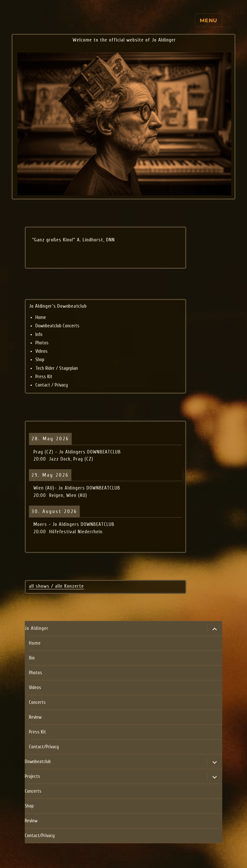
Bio (32, 658)
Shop (40, 360)
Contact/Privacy (44, 747)
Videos (41, 351)
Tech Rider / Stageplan (57, 368)
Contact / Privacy (52, 385)
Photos (42, 343)
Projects (32, 776)
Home (41, 317)
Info (39, 335)
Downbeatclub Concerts (57, 326)
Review (35, 717)
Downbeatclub (38, 762)
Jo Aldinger (37, 628)
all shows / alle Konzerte (56, 586)
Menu (209, 20)
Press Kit (44, 377)
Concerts (37, 702)
